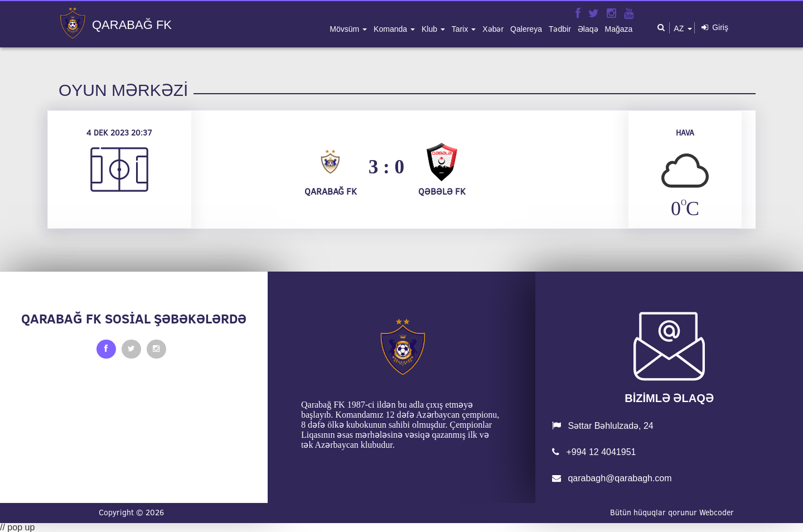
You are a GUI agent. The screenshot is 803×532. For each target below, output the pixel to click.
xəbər (493, 29)
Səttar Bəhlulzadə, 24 (603, 426)
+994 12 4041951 (594, 452)
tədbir (560, 29)
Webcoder (717, 512)
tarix (461, 29)
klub (430, 29)
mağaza (619, 29)
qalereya (526, 29)
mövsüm (345, 29)
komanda (391, 29)
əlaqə (588, 29)
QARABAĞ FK (132, 25)
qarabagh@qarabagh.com (612, 478)
